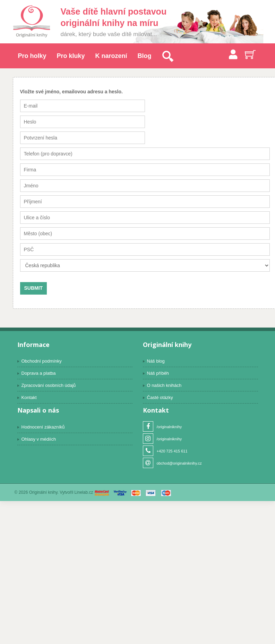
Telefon (148, 451)
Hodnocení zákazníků (43, 427)
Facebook (148, 427)
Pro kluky (71, 56)
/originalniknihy (169, 427)
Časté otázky (160, 397)
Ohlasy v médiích (39, 439)
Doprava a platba (39, 373)
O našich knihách (164, 385)
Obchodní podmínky (42, 361)
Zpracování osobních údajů (49, 385)
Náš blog (156, 361)
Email (148, 463)
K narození (111, 56)
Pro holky (32, 56)
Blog (145, 56)
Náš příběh (158, 373)
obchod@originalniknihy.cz (179, 463)
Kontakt (29, 397)
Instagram (148, 439)
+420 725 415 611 (172, 451)
